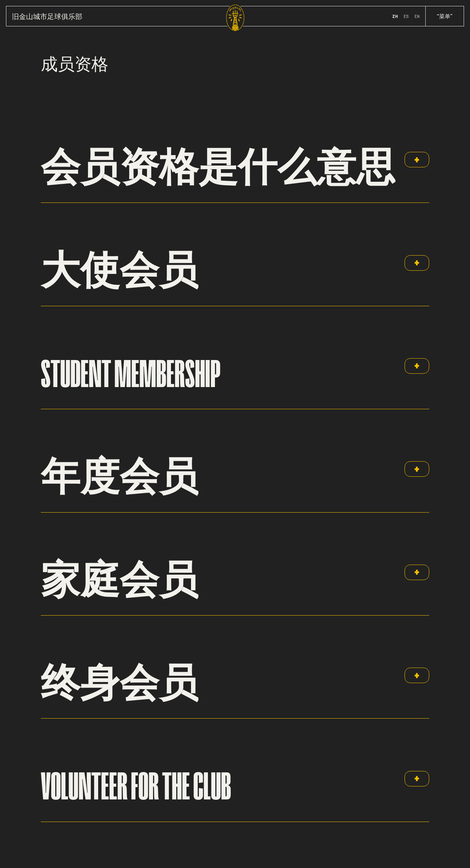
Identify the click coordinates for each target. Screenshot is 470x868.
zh (395, 16)
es (406, 16)
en (417, 16)
